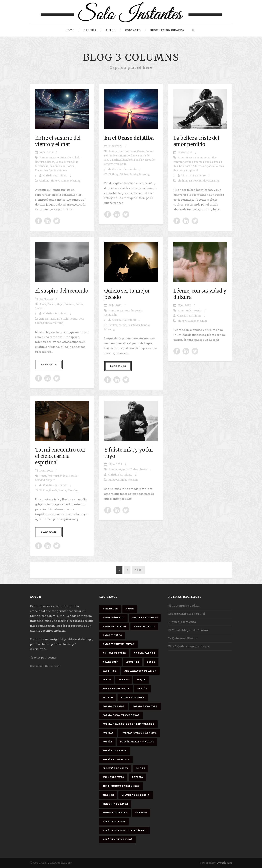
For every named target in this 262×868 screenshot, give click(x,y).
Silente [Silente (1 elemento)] (108, 795)
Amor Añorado (62, 158)
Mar (76, 162)
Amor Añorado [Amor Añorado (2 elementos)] (113, 618)
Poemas (199, 162)
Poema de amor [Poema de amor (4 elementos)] (114, 706)
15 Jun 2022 (46, 471)
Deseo (59, 162)
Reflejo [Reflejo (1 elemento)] (137, 777)
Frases (190, 158)
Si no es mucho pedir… (184, 606)
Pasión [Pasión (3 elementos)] (142, 688)
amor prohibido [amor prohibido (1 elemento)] (114, 627)
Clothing (44, 181)
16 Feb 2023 (46, 299)
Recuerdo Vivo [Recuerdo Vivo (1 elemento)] (113, 777)
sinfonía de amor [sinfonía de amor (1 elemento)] (115, 804)
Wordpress (224, 863)
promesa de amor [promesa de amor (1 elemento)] (115, 768)
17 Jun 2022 (184, 305)
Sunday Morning (71, 181)
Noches (134, 469)
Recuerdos (41, 170)
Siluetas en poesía (131, 160)
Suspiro (40, 308)
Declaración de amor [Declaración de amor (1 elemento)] (140, 671)
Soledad (40, 480)
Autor (111, 30)
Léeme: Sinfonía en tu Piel (187, 614)
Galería (90, 30)
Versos (63, 170)
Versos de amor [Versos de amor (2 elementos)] (114, 821)
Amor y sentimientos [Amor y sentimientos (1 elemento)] (118, 644)
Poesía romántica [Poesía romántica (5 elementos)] (116, 760)
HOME (70, 30)
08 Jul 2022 (115, 305)
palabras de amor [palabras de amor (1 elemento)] (116, 688)
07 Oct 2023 (115, 146)
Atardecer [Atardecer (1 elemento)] (110, 662)
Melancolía (42, 166)
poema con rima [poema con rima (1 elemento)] (133, 697)
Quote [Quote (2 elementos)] (140, 768)
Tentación (110, 315)
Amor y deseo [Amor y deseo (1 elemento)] (112, 635)
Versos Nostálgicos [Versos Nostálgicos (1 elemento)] (118, 839)
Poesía (71, 166)
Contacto (133, 30)
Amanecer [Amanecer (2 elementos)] (110, 609)
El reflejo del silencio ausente (189, 647)
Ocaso (141, 151)
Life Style (63, 319)
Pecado (129, 311)
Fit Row (55, 181)
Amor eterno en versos (122, 151)
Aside (43, 319)
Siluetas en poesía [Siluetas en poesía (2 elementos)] (136, 795)
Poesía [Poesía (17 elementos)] (107, 742)
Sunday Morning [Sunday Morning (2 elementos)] (115, 813)
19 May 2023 (185, 153)
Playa (62, 166)
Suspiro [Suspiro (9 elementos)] (141, 813)
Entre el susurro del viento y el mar (58, 141)
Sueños (53, 170)
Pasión (54, 166)
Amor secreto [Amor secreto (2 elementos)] (144, 627)
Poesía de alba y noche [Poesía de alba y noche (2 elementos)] (137, 742)
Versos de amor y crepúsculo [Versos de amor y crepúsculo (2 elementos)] (124, 830)
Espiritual (53, 476)
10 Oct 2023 (46, 153)
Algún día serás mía (182, 622)
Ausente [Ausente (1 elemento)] (133, 662)
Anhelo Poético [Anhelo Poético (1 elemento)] (114, 653)
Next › (139, 570)
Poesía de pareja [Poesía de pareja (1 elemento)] (115, 751)
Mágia (64, 476)
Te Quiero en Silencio (183, 638)
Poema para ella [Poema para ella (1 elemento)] (145, 706)
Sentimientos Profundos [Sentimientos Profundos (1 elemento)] (121, 786)
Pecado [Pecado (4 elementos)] (108, 697)
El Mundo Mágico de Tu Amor (189, 630)
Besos (51, 162)
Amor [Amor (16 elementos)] (130, 609)
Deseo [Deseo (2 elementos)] (107, 680)
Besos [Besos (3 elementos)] (151, 662)
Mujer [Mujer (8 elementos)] (141, 680)
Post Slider (134, 325)
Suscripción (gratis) (167, 30)
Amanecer (46, 158)
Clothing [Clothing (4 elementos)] (110, 671)
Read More (49, 364)
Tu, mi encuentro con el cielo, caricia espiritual (60, 456)
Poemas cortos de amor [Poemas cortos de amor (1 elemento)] (139, 733)
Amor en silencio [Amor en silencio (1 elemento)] (145, 618)
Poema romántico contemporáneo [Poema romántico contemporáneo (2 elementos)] (128, 724)
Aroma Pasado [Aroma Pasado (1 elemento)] (144, 653)
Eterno (68, 162)
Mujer (60, 304)
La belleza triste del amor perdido (196, 141)
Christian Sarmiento (55, 176)
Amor (181, 158)
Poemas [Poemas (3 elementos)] (108, 733)
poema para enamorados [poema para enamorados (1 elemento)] (121, 715)
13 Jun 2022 (115, 464)
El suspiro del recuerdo (62, 291)
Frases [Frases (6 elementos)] (124, 680)
